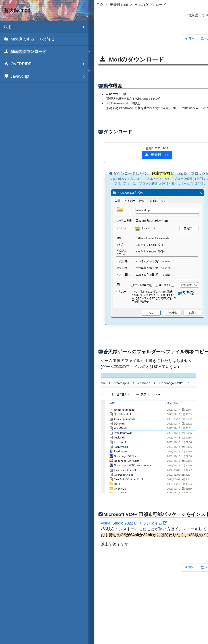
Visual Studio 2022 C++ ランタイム (132, 523)
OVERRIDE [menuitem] (46, 64)
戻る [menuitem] (46, 27)
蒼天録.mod (119, 5)
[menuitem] (44, 39)
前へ (190, 39)
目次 (100, 5)
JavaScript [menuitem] (46, 76)
